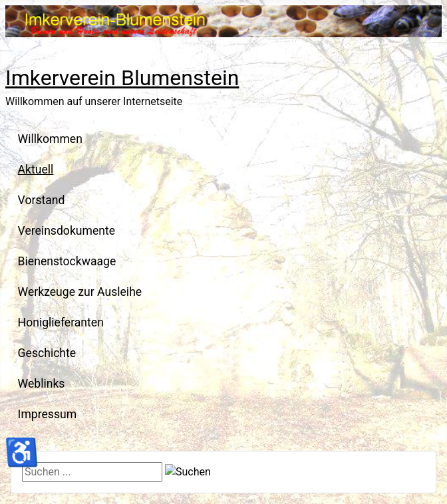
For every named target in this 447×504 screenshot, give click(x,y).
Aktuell (36, 170)
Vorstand (42, 200)
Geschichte (47, 353)
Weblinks (42, 384)
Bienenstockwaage (67, 261)
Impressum (48, 414)
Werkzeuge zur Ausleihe (80, 292)
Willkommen (50, 139)
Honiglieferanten (61, 322)
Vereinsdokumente (67, 231)
